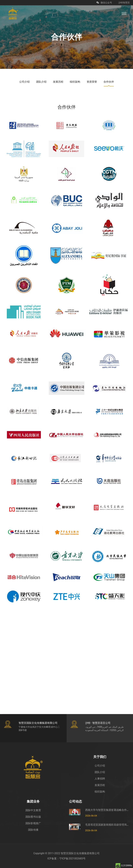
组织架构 (100, 792)
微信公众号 (104, 3)
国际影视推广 (33, 823)
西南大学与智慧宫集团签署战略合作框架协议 (108, 810)
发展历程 (100, 785)
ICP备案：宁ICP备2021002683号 (67, 859)
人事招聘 (100, 779)
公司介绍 (100, 766)
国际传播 (33, 830)
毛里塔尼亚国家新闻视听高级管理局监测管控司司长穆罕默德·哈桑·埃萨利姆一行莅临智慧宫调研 (108, 825)
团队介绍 (100, 772)
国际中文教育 (33, 810)
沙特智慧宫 (124, 3)
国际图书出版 (33, 817)
